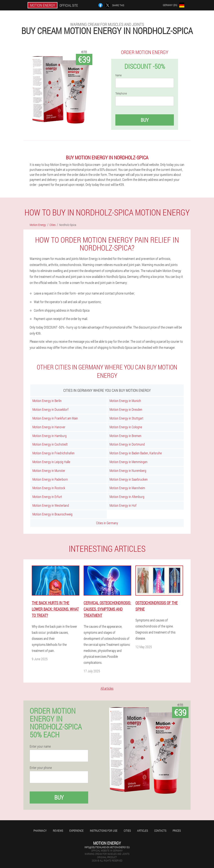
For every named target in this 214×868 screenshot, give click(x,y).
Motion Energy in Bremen (125, 436)
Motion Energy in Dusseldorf (50, 409)
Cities (127, 831)
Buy (145, 120)
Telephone (121, 93)
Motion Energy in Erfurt (47, 497)
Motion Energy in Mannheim (127, 488)
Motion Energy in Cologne (126, 427)
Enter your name (40, 746)
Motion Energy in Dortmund (127, 444)
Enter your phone (41, 768)
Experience (76, 831)
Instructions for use (104, 831)
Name (118, 75)
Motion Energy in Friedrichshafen (53, 453)
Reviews (58, 831)
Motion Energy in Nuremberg (128, 471)
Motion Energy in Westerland (51, 505)
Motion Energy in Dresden (126, 409)
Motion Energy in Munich (125, 401)
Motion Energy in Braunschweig (52, 514)
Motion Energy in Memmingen (129, 462)
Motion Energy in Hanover (49, 427)
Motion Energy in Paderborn (50, 479)
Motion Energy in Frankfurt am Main (55, 418)
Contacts (160, 831)
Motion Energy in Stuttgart (126, 418)
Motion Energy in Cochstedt (50, 444)
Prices (177, 831)
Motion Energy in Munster (49, 471)
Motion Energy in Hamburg (50, 436)
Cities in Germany (107, 523)
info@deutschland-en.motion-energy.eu (107, 847)
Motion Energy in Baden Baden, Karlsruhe (136, 453)
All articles (107, 688)
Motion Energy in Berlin (47, 401)
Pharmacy (40, 831)
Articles (143, 831)
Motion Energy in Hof (123, 505)
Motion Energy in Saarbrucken (129, 479)
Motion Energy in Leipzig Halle (51, 462)
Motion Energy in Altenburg (127, 497)
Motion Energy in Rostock (49, 488)
